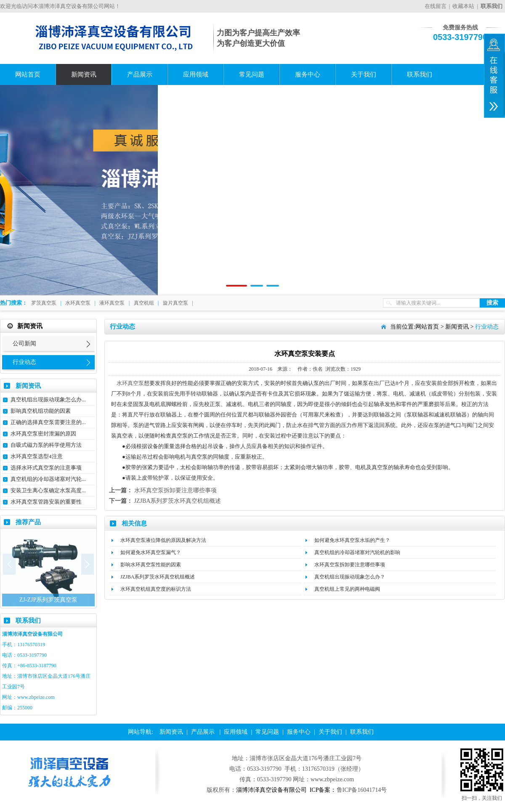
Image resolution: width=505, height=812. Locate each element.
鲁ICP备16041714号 (362, 790)
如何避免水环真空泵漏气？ (151, 552)
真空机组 (144, 303)
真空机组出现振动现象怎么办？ (350, 577)
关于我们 (364, 74)
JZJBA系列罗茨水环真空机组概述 (178, 501)
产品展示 (140, 74)
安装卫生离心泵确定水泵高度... (48, 490)
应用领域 (196, 74)
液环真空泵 (112, 303)
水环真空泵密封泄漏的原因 (43, 434)
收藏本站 (463, 6)
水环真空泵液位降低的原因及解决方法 (163, 540)
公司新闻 (24, 344)
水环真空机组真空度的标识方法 (156, 589)
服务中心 (308, 74)
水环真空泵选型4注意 (37, 456)
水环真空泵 (78, 303)
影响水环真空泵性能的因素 (151, 565)
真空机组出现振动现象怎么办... (48, 399)
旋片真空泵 (175, 303)
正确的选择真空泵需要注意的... (48, 422)
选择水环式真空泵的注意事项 (46, 468)
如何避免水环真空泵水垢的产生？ (352, 540)
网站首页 (28, 74)
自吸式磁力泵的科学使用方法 (46, 445)
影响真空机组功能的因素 (41, 411)
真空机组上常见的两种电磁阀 (347, 589)
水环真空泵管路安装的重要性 (46, 502)
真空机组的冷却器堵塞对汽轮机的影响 (357, 552)
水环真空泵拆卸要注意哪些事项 (175, 490)
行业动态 (24, 362)
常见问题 (252, 74)
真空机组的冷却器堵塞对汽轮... (48, 479)
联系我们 (420, 74)
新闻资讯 (84, 74)
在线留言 (436, 6)
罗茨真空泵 (44, 303)
